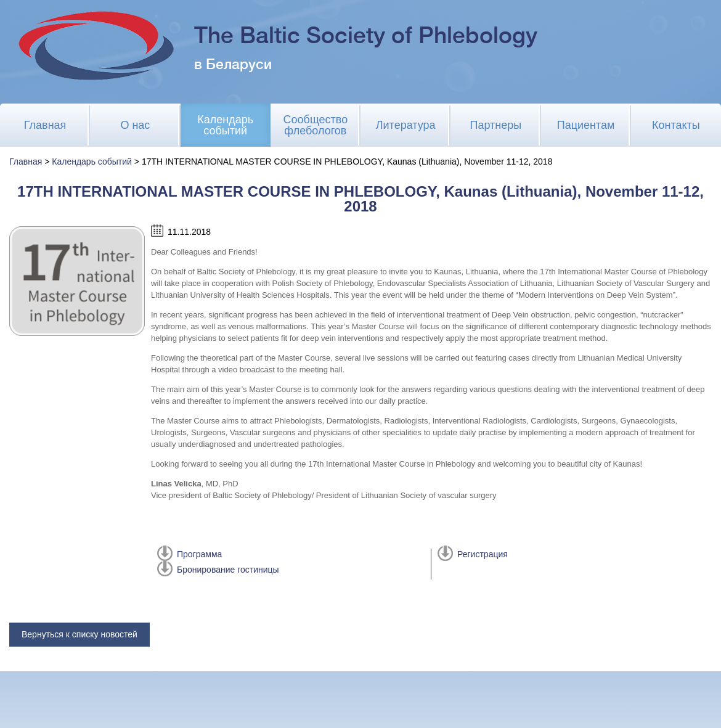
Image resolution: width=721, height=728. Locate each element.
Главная (45, 125)
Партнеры (496, 125)
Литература (406, 125)
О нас (135, 125)
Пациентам (586, 125)
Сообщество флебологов (316, 125)
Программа (199, 554)
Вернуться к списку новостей (79, 634)
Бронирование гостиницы (228, 570)
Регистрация (483, 554)
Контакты (676, 125)
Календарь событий (225, 125)
